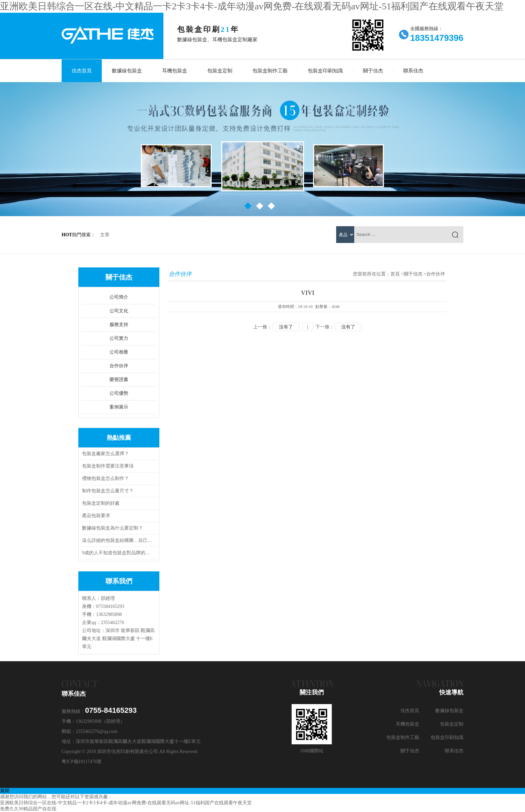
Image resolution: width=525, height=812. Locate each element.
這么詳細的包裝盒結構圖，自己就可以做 (118, 540)
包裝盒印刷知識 (325, 71)
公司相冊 (119, 352)
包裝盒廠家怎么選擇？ (105, 454)
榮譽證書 (119, 380)
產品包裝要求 (96, 516)
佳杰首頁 (82, 71)
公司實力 (119, 338)
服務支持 (119, 325)
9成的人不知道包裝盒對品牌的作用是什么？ (118, 553)
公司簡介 (119, 297)
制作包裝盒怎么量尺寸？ (108, 491)
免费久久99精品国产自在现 (28, 809)
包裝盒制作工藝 (270, 71)
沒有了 (286, 327)
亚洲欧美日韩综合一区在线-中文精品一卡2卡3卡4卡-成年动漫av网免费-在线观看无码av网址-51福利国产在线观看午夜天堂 (252, 6)
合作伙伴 (119, 366)
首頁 (395, 274)
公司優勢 (119, 393)
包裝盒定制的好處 (101, 503)
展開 (5, 791)
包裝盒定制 (220, 71)
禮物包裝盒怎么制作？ (105, 478)
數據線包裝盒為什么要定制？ (112, 528)
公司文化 (119, 311)
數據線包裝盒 (127, 71)
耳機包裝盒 (175, 71)
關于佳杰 (373, 71)
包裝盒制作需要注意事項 (108, 466)
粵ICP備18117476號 (82, 762)
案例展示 (119, 407)
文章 (105, 235)
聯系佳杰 (413, 71)
